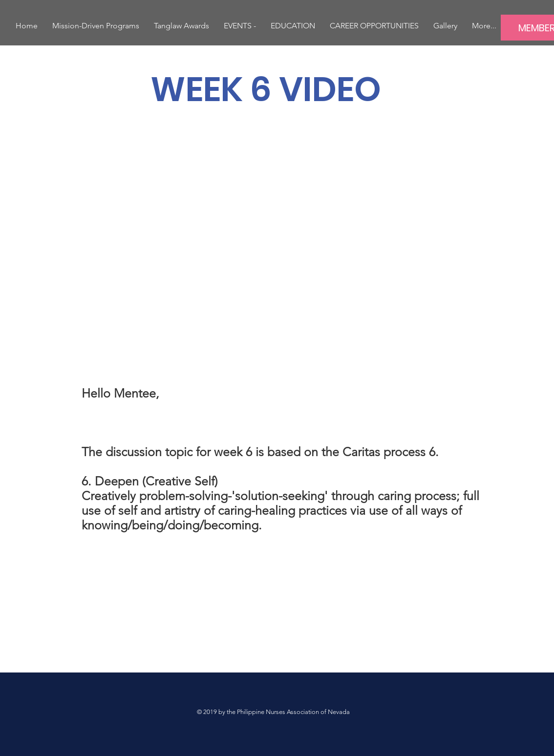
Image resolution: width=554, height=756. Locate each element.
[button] (240, 26)
